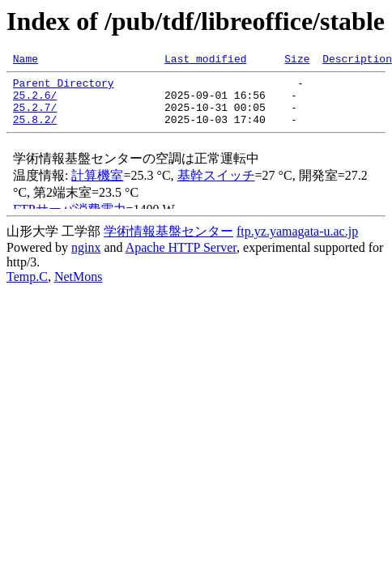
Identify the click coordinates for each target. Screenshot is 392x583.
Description (357, 61)
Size (297, 61)
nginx (86, 260)
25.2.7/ (35, 117)
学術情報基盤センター (168, 243)
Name (26, 61)
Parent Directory (64, 87)
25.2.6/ (35, 102)
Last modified (205, 61)
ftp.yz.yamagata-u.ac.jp (297, 243)
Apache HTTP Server (181, 260)
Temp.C (27, 289)
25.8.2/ (35, 131)
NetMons (79, 289)
